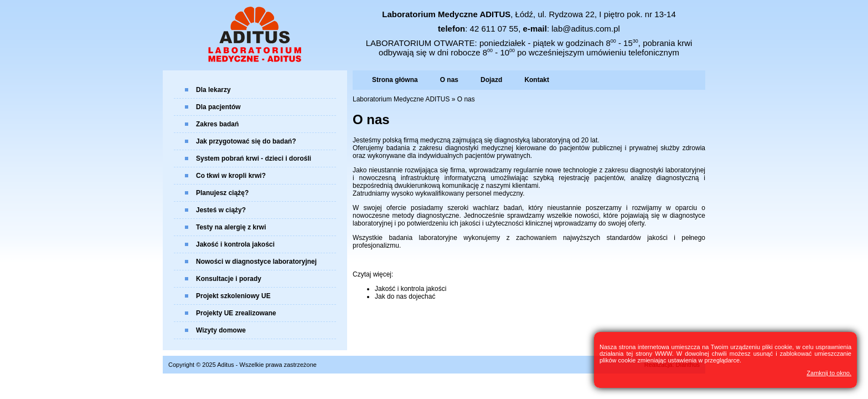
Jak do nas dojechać (405, 296)
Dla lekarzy (213, 90)
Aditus (226, 365)
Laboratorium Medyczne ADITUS (401, 99)
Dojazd (491, 80)
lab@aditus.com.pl (586, 29)
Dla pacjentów (218, 107)
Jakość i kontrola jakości (235, 244)
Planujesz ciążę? (222, 193)
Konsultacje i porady (229, 279)
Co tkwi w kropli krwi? (231, 176)
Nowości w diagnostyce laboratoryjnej (256, 262)
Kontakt (537, 80)
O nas (449, 80)
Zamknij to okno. (829, 373)
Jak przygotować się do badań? (246, 141)
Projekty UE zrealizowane (236, 313)
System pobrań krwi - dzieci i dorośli (254, 158)
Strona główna (395, 80)
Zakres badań (217, 124)
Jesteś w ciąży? (221, 210)
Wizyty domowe (221, 330)
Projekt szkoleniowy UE (233, 296)
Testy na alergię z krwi (231, 227)
